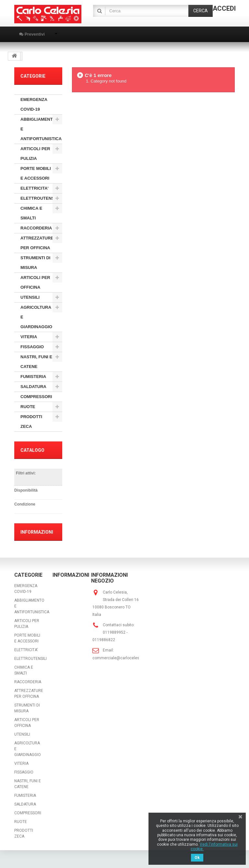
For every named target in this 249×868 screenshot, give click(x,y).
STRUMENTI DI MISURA (35, 263)
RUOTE (28, 407)
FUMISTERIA (33, 377)
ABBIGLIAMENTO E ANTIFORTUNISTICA (41, 129)
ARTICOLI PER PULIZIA (35, 154)
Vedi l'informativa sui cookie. (214, 847)
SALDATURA (33, 387)
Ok (197, 858)
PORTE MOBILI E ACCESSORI (36, 173)
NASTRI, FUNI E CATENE (36, 362)
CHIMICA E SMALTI (31, 213)
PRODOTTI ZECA (31, 422)
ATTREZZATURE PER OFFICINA (37, 243)
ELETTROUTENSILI (40, 198)
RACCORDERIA (36, 228)
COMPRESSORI (36, 397)
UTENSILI (30, 297)
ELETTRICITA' (35, 188)
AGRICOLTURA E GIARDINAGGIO (36, 317)
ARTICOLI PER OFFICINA (35, 282)
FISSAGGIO (32, 347)
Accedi (224, 8)
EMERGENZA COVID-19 (34, 104)
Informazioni (37, 532)
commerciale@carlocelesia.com (122, 658)
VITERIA (29, 337)
